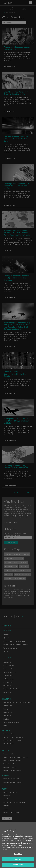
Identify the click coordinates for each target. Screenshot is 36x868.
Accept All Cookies (18, 866)
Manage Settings (18, 855)
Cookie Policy (10, 849)
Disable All (18, 861)
